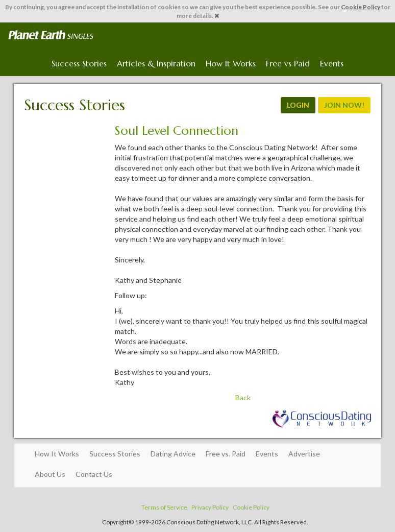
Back (243, 397)
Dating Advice (173, 454)
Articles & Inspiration (156, 63)
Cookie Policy (361, 7)
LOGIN (298, 105)
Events (332, 63)
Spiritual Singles (51, 35)
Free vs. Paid (226, 454)
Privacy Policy (210, 507)
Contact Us (94, 474)
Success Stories (79, 63)
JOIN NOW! (344, 105)
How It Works (231, 63)
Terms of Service (164, 507)
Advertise (304, 454)
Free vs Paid (288, 63)
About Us (50, 474)
